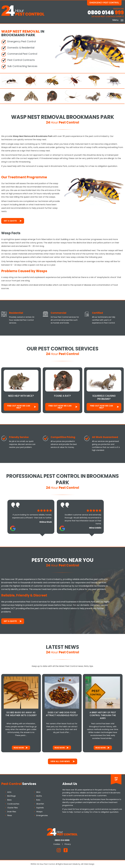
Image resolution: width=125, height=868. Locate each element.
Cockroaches (13, 804)
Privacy (68, 844)
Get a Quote (10, 221)
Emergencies (42, 815)
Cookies (57, 844)
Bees (9, 800)
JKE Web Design (88, 864)
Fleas (10, 815)
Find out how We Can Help (19, 407)
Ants (9, 792)
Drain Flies (12, 811)
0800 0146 (106, 13)
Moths (39, 796)
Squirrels (40, 808)
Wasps (39, 811)
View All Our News (60, 761)
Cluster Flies (13, 808)
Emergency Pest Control (105, 3)
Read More (19, 748)
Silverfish (40, 804)
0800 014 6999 (63, 840)
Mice (38, 792)
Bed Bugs (11, 796)
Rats (38, 800)
